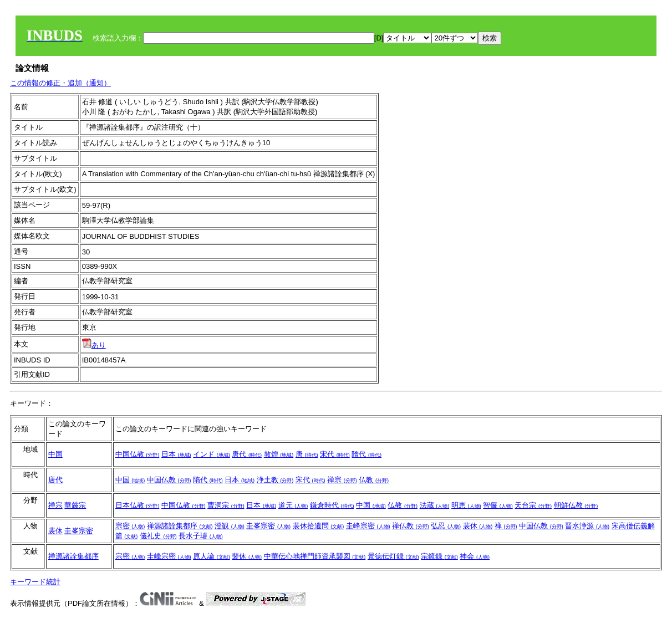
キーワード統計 (35, 582)
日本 (176, 454)
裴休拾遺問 (319, 526)
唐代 (247, 454)
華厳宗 (75, 505)
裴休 (55, 531)
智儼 (498, 505)
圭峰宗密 (368, 526)
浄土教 (275, 480)
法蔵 (435, 505)
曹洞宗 (226, 505)
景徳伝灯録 (393, 556)
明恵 (466, 505)
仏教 (374, 480)
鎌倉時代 (332, 505)
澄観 (230, 526)
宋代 (335, 454)
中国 (55, 454)
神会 (475, 556)
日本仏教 (138, 505)
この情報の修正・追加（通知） (60, 83)
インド (212, 454)
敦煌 (279, 454)
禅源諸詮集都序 (180, 526)
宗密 (130, 526)
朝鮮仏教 (576, 505)
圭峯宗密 (79, 531)
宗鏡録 (439, 556)
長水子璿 (201, 536)
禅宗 (342, 480)
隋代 (366, 454)
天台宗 (533, 505)
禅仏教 (411, 526)
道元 (293, 505)
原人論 (212, 556)
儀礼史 (158, 536)
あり (94, 345)
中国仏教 (138, 454)
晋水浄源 (587, 526)
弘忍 (446, 526)
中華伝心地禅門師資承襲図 (315, 556)
